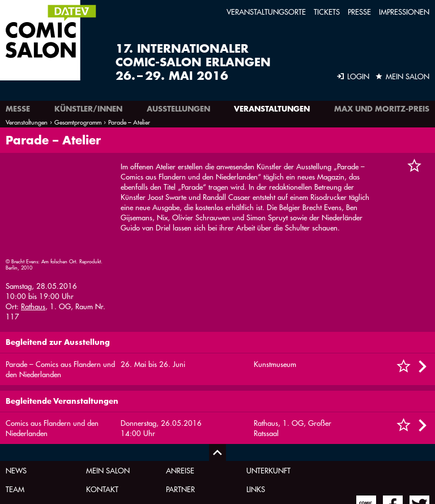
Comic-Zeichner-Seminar (278, 441)
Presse (359, 12)
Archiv (18, 436)
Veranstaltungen (272, 109)
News (16, 398)
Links (256, 417)
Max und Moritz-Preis (382, 109)
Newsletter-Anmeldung (189, 441)
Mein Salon (108, 398)
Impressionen (404, 12)
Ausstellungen (178, 109)
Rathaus (33, 215)
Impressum (105, 436)
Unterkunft (268, 398)
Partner (180, 417)
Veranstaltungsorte (266, 12)
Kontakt (102, 417)
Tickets (327, 12)
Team (15, 417)
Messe (18, 109)
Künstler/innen (88, 109)
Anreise (180, 398)
